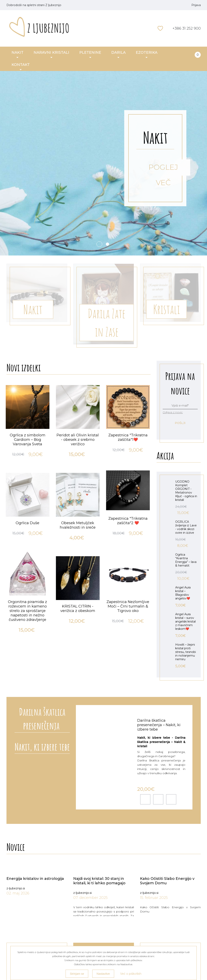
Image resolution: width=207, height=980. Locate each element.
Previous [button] (138, 380)
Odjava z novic (173, 412)
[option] (29, 514)
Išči (152, 28)
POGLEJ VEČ (163, 169)
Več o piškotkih (131, 974)
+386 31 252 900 (187, 28)
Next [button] (146, 380)
